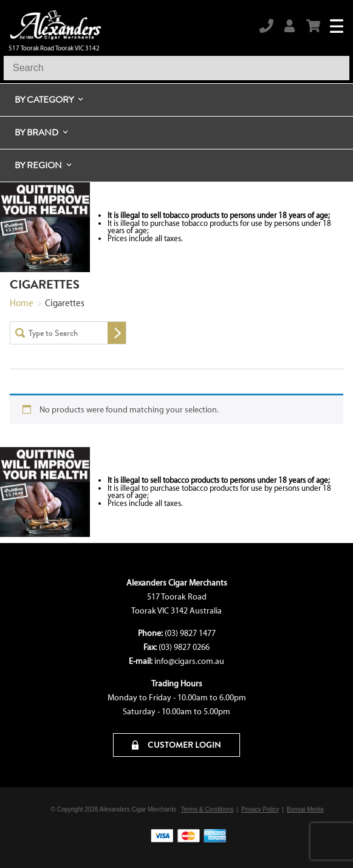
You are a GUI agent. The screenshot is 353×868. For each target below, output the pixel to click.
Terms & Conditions (207, 809)
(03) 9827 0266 (184, 647)
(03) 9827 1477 (190, 633)
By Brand (36, 132)
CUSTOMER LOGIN (176, 745)
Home (22, 303)
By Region (38, 165)
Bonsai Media (305, 809)
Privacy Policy (260, 809)
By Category (44, 100)
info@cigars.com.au (189, 661)
